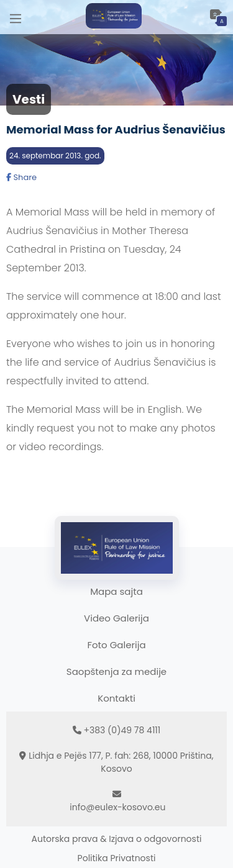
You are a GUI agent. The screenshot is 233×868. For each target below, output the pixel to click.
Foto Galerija (116, 645)
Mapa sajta (116, 591)
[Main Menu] (16, 17)
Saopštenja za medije (116, 671)
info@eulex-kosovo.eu (117, 807)
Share (21, 177)
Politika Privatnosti (117, 858)
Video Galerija (116, 618)
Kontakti (116, 698)
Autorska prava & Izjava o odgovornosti (117, 839)
